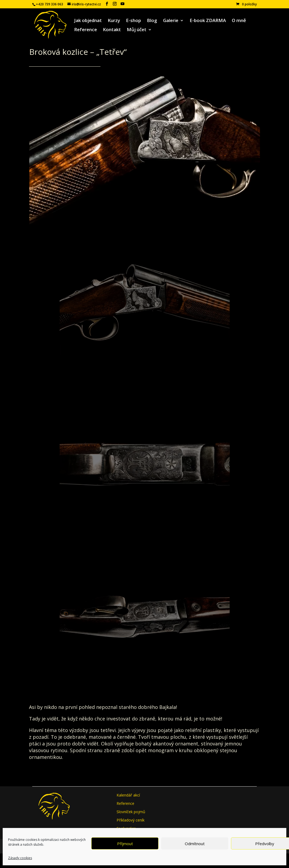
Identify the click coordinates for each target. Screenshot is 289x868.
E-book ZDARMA (208, 21)
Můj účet (137, 30)
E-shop (133, 21)
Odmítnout (195, 844)
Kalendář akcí (128, 795)
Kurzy (114, 21)
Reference (86, 30)
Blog (152, 21)
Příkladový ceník (131, 820)
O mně (239, 21)
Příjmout (125, 844)
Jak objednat (88, 21)
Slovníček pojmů (131, 812)
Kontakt (112, 30)
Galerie (171, 21)
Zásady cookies (20, 858)
